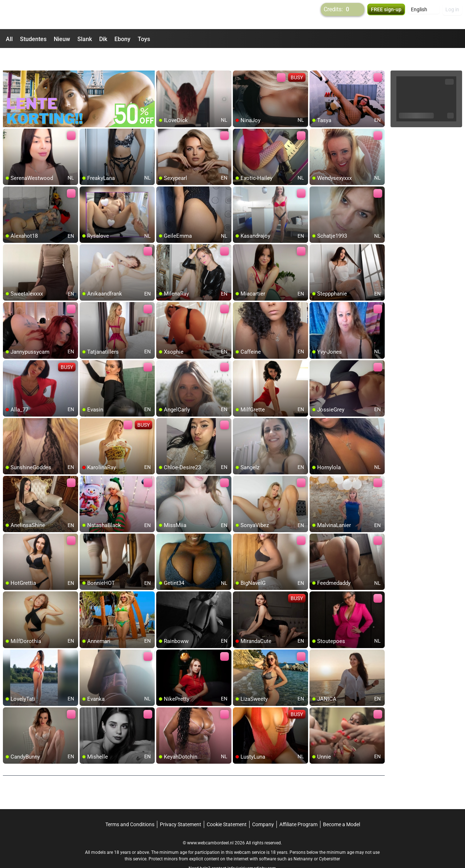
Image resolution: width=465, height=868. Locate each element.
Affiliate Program (298, 806)
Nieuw (62, 39)
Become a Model (341, 806)
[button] (424, 15)
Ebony (122, 39)
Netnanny (304, 841)
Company (263, 806)
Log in (452, 15)
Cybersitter (329, 841)
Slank (85, 39)
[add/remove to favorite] (162, 58)
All (9, 39)
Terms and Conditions (130, 806)
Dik (103, 39)
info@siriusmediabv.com (252, 850)
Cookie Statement (227, 806)
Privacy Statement (181, 806)
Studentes (33, 39)
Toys (144, 39)
